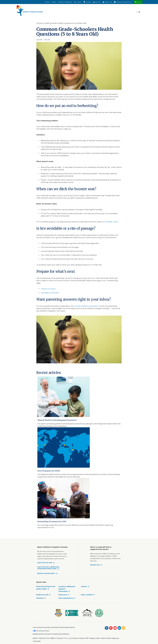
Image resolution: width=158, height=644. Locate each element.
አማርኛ (65, 638)
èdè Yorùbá (37, 641)
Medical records (42, 595)
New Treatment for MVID (49, 471)
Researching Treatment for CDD (52, 521)
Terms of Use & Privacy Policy (42, 627)
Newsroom (63, 595)
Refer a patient (87, 595)
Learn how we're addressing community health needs (48, 568)
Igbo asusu (116, 638)
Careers (54, 2)
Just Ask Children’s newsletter (86, 306)
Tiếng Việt (42, 638)
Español (47, 2)
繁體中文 (53, 638)
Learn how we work (45, 563)
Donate (139, 2)
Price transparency (66, 598)
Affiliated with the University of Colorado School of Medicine (51, 634)
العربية (70, 638)
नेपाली (87, 638)
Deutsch (75, 638)
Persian (109, 638)
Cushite (103, 638)
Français (82, 638)
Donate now (95, 565)
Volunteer (40, 598)
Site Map (55, 627)
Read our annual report (46, 573)
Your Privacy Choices (43, 631)
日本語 (98, 638)
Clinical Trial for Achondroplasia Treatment (57, 420)
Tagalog (92, 638)
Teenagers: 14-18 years (50, 293)
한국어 (48, 638)
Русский (60, 638)
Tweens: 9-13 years (48, 289)
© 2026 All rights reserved (66, 627)
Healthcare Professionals (65, 2)
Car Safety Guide (111, 222)
